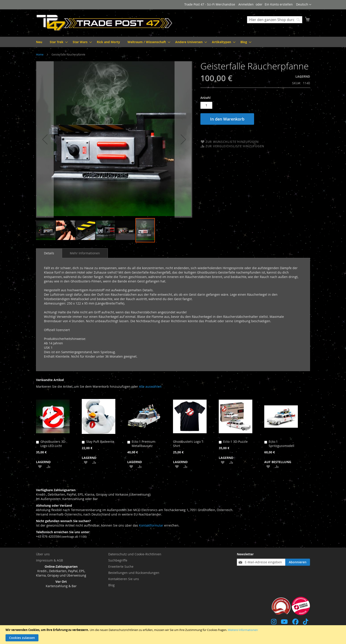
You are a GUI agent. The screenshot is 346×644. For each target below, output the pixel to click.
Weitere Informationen (243, 630)
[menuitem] (39, 42)
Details (49, 253)
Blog (111, 585)
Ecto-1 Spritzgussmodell (281, 444)
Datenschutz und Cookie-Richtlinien (135, 554)
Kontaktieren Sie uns (124, 579)
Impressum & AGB (49, 560)
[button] (304, 5)
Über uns (43, 554)
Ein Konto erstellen (279, 4)
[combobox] (275, 20)
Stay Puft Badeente (100, 442)
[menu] (173, 42)
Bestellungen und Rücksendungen (134, 573)
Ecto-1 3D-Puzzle (235, 442)
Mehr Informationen (85, 253)
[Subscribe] (298, 562)
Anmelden (246, 4)
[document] (174, 635)
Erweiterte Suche (121, 566)
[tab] (49, 253)
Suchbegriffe (118, 560)
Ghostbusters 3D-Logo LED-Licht (53, 444)
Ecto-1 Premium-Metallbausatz (144, 444)
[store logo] (105, 23)
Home (40, 54)
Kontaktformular (151, 525)
